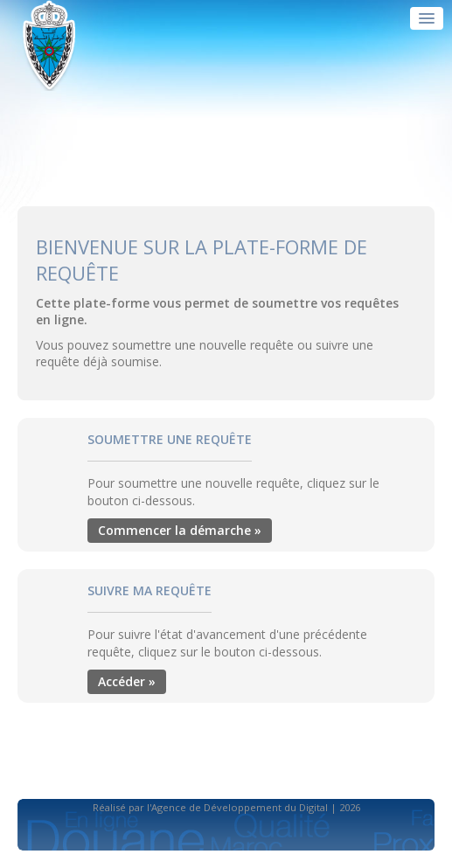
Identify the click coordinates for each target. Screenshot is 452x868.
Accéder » (127, 681)
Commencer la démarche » (180, 530)
